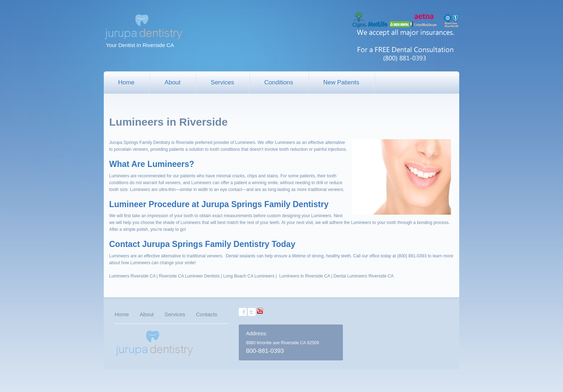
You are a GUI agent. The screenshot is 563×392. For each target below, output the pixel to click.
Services (222, 82)
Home (126, 82)
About (172, 82)
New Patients (341, 82)
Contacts (207, 314)
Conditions (279, 82)
